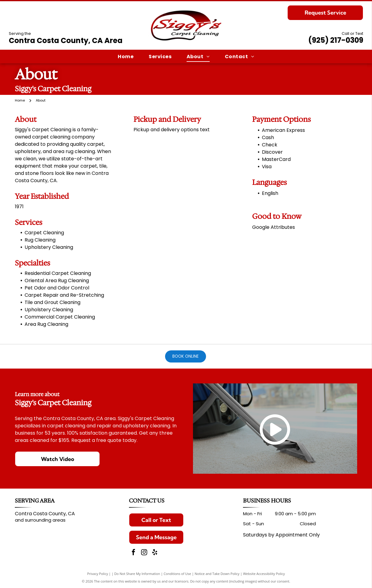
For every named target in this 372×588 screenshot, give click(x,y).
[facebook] (134, 553)
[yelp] (155, 553)
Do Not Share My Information (137, 574)
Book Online (186, 356)
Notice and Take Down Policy (217, 574)
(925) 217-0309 (336, 40)
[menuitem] (126, 57)
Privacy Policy (98, 574)
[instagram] (144, 553)
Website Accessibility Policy (264, 574)
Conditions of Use (177, 574)
